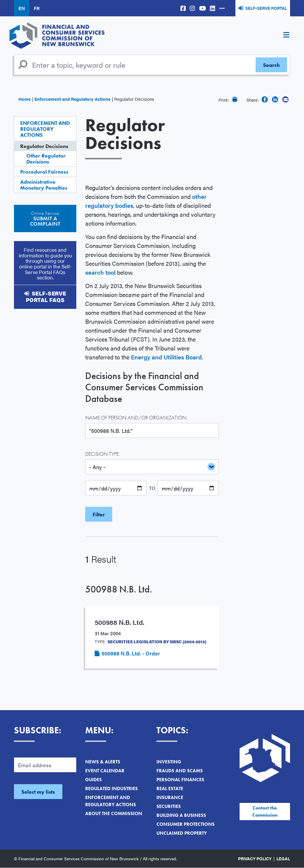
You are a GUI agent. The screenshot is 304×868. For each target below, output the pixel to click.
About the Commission (114, 813)
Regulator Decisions (44, 146)
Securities (169, 806)
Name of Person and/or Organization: (136, 418)
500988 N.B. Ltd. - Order (131, 653)
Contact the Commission (265, 811)
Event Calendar (105, 771)
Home (24, 99)
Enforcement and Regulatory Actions (72, 99)
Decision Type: (103, 454)
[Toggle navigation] (286, 36)
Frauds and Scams (180, 771)
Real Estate (170, 788)
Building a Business (181, 815)
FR (37, 8)
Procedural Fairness (44, 172)
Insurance (170, 797)
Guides (94, 780)
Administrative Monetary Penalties (44, 185)
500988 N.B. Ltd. (119, 589)
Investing (169, 762)
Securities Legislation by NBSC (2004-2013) (157, 641)
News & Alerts (103, 762)
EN (22, 8)
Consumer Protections (186, 824)
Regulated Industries (111, 788)
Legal (283, 858)
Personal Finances (180, 780)
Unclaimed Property (182, 833)
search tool (100, 272)
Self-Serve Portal (266, 8)
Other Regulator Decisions (46, 159)
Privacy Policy (255, 858)
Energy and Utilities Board (166, 357)
